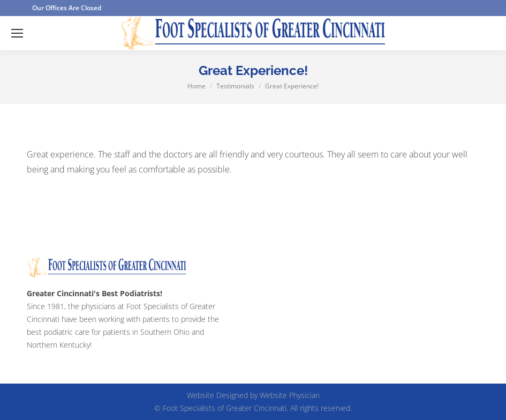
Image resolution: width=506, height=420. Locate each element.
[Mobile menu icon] (17, 33)
